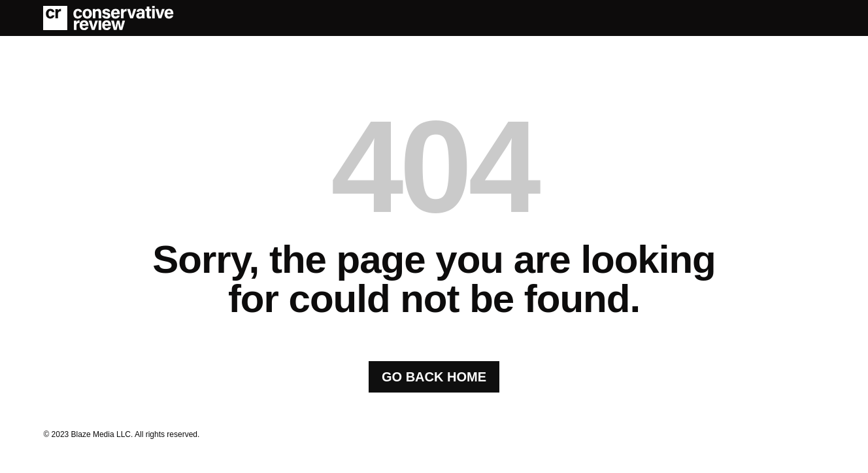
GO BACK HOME (434, 377)
